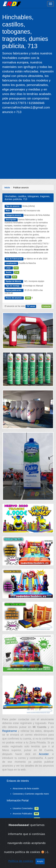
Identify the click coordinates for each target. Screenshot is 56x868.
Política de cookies (21, 861)
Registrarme (10, 731)
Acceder (44, 754)
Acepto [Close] (40, 862)
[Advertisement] (28, 146)
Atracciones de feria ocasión (26, 789)
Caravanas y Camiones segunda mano (31, 794)
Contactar (46, 306)
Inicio (7, 188)
